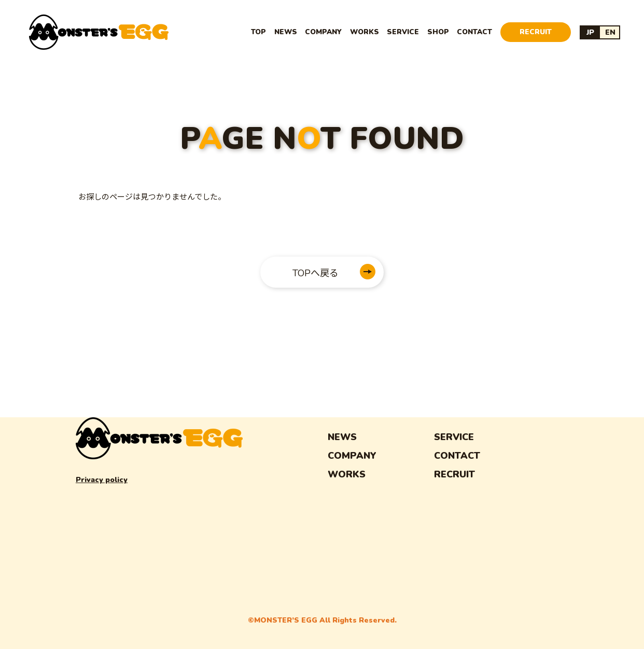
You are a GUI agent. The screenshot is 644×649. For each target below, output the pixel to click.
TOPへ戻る (316, 273)
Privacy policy (102, 480)
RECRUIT (536, 32)
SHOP (438, 32)
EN (610, 32)
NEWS (286, 32)
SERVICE (403, 32)
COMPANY (323, 32)
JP (590, 32)
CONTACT (474, 32)
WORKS (365, 32)
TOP (258, 32)
